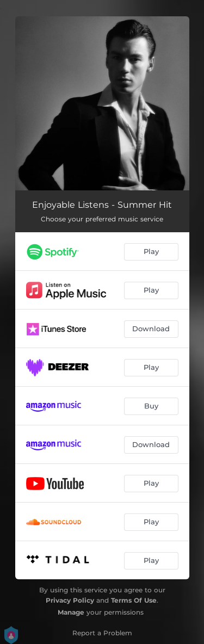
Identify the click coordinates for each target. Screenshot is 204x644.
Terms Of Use (134, 600)
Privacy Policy (70, 600)
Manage (71, 612)
